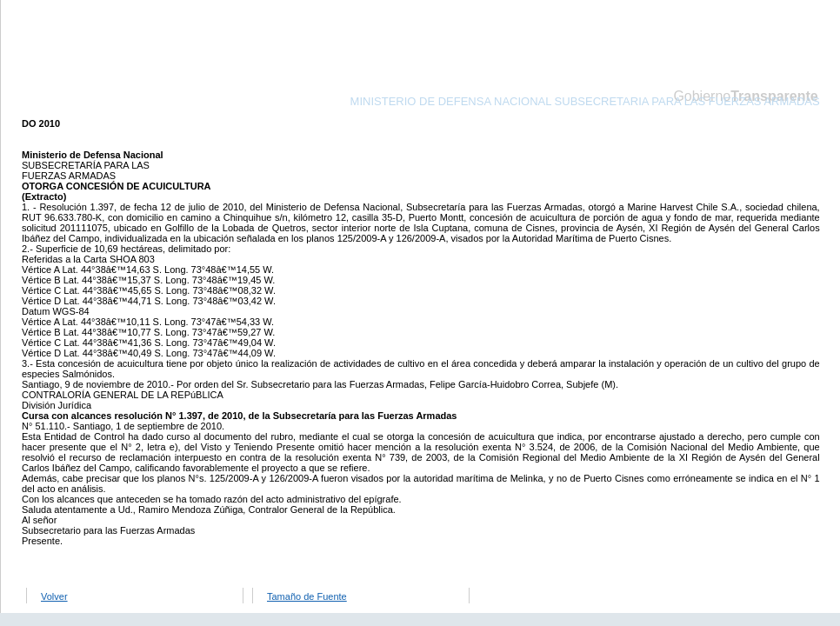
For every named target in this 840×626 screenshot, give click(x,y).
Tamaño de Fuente (307, 596)
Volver (54, 596)
